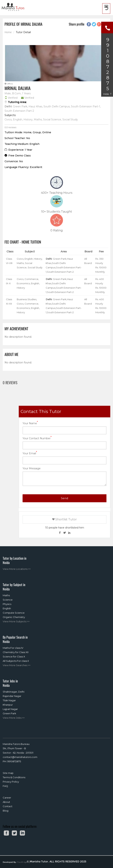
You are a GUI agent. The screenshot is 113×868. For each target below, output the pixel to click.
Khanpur (8, 705)
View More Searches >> (17, 665)
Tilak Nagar (9, 700)
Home (8, 32)
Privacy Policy (11, 782)
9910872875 (14, 761)
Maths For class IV (13, 648)
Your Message (32, 468)
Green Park (9, 713)
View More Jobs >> (14, 718)
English (7, 608)
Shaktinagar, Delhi (14, 692)
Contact (8, 806)
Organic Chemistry (14, 617)
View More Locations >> (17, 569)
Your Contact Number (37, 438)
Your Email (30, 453)
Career (7, 798)
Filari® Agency (24, 862)
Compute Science (14, 613)
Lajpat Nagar (10, 709)
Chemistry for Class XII (16, 652)
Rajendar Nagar (12, 696)
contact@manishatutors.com (20, 757)
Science (8, 600)
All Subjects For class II (16, 661)
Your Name (30, 423)
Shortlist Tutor (65, 519)
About (6, 802)
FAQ (5, 786)
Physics (7, 604)
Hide (108, 94)
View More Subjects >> (16, 621)
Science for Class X (14, 657)
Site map (8, 773)
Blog (6, 811)
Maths (6, 595)
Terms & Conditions (14, 777)
